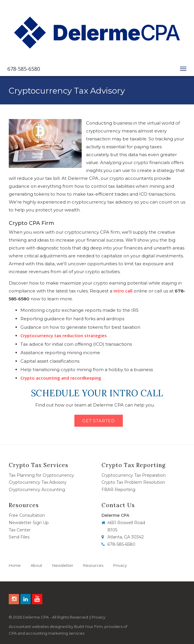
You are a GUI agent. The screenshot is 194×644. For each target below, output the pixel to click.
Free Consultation (27, 515)
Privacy (120, 565)
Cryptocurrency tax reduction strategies (64, 335)
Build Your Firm (88, 626)
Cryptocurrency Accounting (37, 490)
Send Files (19, 537)
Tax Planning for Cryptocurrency (41, 475)
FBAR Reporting (118, 490)
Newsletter (63, 565)
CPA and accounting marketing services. (47, 633)
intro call (123, 291)
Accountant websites (29, 626)
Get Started (99, 421)
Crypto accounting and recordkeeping (61, 378)
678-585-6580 (24, 69)
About (36, 565)
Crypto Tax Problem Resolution (133, 482)
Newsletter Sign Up (29, 523)
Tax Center (20, 530)
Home (15, 565)
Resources (93, 565)
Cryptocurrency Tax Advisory (38, 482)
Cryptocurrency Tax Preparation (134, 475)
